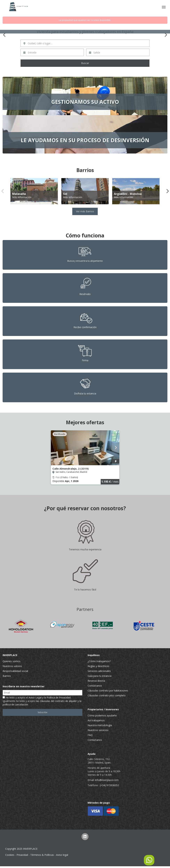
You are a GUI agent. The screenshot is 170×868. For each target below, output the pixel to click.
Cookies (10, 855)
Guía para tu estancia (100, 676)
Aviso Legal (35, 697)
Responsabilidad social (15, 671)
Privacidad (22, 855)
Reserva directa (96, 681)
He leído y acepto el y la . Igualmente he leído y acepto (42, 701)
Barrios (7, 676)
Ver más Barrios (85, 211)
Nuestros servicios (98, 730)
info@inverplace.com (107, 780)
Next (166, 35)
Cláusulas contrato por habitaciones (108, 691)
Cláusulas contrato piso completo (107, 695)
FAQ (90, 735)
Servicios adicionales (99, 671)
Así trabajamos (96, 720)
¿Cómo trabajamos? (99, 661)
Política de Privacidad (59, 697)
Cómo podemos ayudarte (102, 715)
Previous (4, 35)
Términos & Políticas (42, 855)
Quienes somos (11, 661)
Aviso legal (62, 855)
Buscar (85, 63)
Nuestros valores (12, 666)
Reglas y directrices (98, 666)
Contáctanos (95, 686)
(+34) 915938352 (109, 785)
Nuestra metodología (100, 725)
